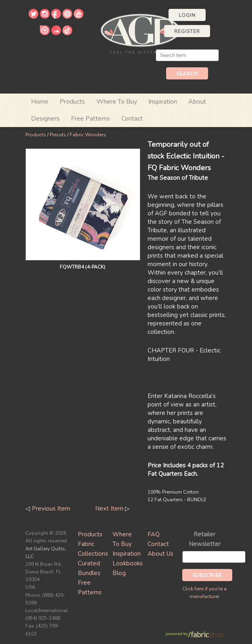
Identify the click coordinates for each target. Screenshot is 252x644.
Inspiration (163, 102)
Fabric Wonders (88, 135)
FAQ (154, 534)
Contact (132, 119)
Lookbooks (128, 563)
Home (40, 102)
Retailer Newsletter (205, 539)
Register (187, 31)
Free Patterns (91, 119)
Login (187, 15)
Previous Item (51, 509)
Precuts (58, 135)
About (197, 102)
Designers (45, 119)
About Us (160, 554)
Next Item (109, 509)
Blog (119, 573)
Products (36, 135)
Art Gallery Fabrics (140, 33)
